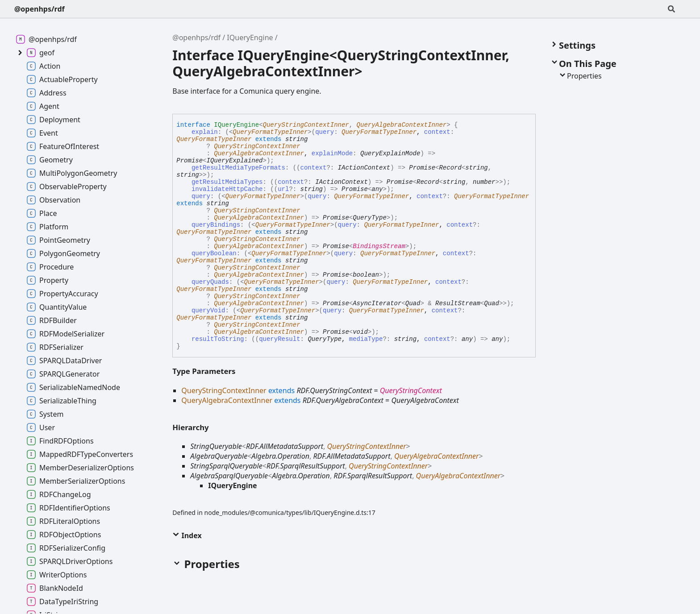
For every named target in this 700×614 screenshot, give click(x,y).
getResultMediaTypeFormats (238, 168)
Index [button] (187, 535)
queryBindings (216, 225)
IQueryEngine (250, 37)
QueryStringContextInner (306, 125)
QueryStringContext (411, 390)
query (201, 196)
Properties (580, 76)
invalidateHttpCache (227, 189)
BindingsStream (379, 246)
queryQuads (210, 282)
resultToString (218, 339)
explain (205, 132)
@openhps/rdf (40, 9)
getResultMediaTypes (227, 182)
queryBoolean (214, 253)
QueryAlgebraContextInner (402, 125)
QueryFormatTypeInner (270, 132)
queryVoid (208, 311)
